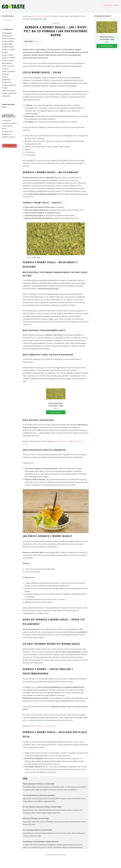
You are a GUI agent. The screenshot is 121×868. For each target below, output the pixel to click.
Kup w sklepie (56, 412)
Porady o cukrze (7, 36)
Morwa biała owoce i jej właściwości (44, 726)
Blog (33, 16)
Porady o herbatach (9, 39)
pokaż (36, 41)
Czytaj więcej (9, 146)
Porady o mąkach (8, 47)
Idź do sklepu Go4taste (111, 5)
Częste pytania (7, 33)
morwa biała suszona (62, 441)
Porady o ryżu (7, 82)
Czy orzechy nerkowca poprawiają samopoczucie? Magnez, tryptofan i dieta (9, 116)
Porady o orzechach (9, 58)
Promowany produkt (103, 16)
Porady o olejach (8, 55)
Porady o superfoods (9, 85)
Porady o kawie (7, 44)
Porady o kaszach (8, 41)
